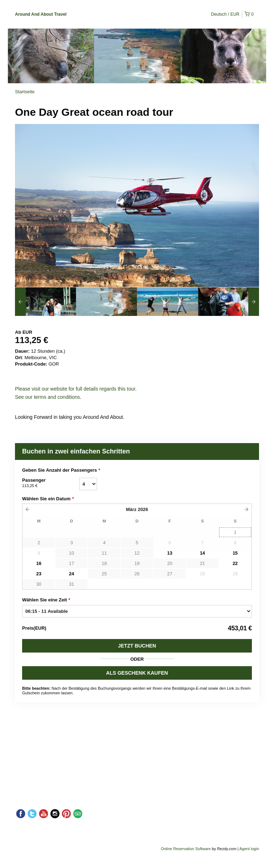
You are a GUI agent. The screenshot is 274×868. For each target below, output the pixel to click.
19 (137, 563)
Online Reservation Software (186, 849)
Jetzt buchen (137, 646)
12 (137, 553)
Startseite (25, 92)
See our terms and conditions (47, 397)
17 (71, 563)
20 (169, 563)
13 (169, 553)
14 (202, 553)
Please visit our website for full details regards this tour (75, 389)
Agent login (249, 849)
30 (39, 584)
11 (104, 553)
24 (71, 574)
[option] (45, 302)
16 (39, 563)
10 (71, 553)
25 (104, 574)
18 (104, 563)
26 (137, 574)
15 (235, 553)
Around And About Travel (41, 14)
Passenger (51, 483)
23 (39, 574)
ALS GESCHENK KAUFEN (137, 673)
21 (202, 563)
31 (71, 584)
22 (235, 563)
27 (169, 574)
